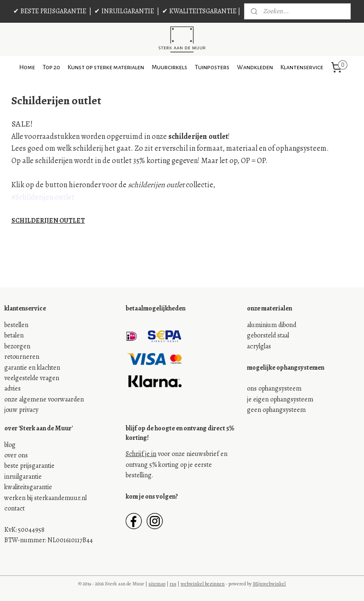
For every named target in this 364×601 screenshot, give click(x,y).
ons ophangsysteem (274, 388)
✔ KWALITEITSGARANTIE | (201, 11)
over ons (16, 455)
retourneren (22, 357)
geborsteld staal (268, 335)
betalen (14, 335)
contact (14, 508)
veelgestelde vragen (32, 378)
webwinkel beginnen (203, 584)
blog (10, 445)
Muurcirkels (169, 67)
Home (27, 67)
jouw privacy (21, 410)
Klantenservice (302, 67)
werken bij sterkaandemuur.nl (45, 498)
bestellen (16, 325)
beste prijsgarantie (29, 466)
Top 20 (51, 67)
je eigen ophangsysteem (280, 399)
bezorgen (17, 346)
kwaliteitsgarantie (28, 487)
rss (173, 584)
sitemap (157, 584)
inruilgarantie (23, 477)
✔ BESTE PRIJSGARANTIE (50, 11)
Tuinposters (212, 67)
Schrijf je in (141, 454)
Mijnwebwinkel (269, 584)
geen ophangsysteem (276, 410)
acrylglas (259, 346)
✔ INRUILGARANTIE (124, 11)
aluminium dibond (272, 325)
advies (13, 388)
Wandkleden (255, 67)
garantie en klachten (32, 368)
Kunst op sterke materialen (106, 67)
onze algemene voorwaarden (44, 399)
